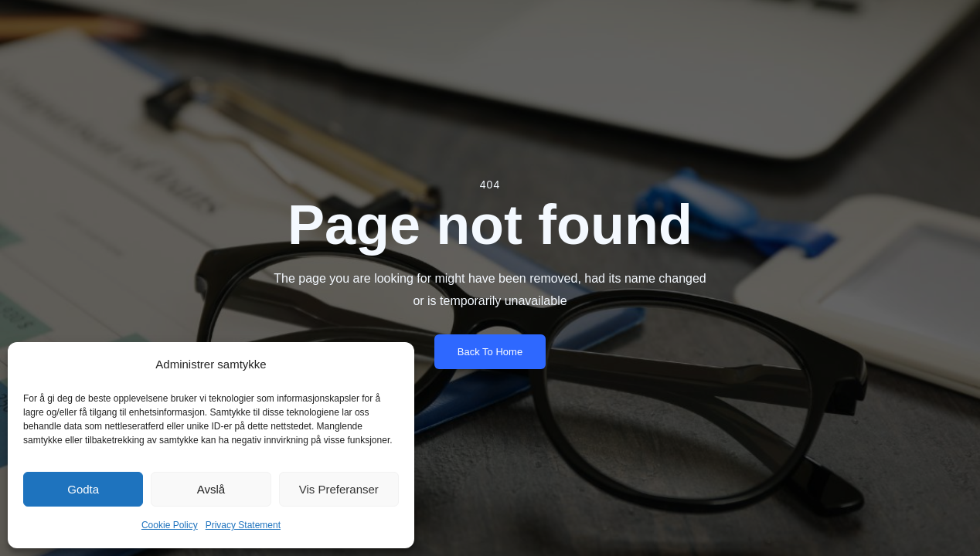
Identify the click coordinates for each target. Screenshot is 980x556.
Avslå (211, 489)
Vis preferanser (339, 489)
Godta (83, 489)
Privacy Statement (243, 525)
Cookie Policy (170, 525)
